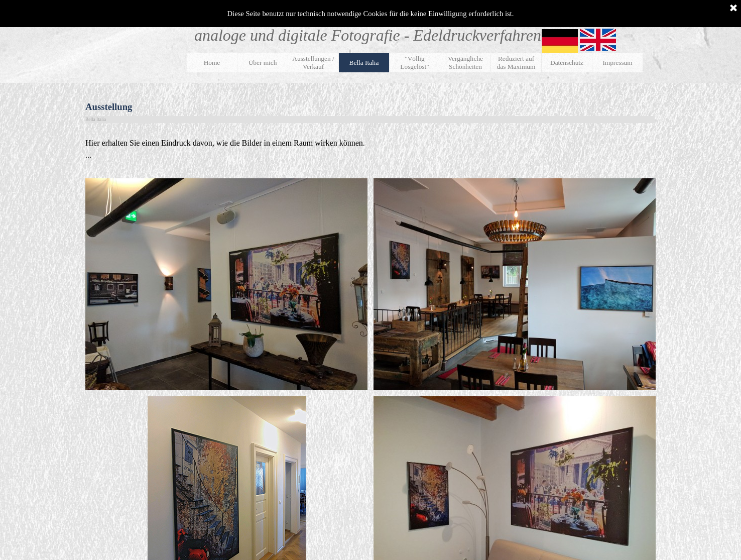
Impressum (617, 63)
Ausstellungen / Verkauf (313, 63)
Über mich (263, 63)
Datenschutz (567, 63)
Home (212, 63)
